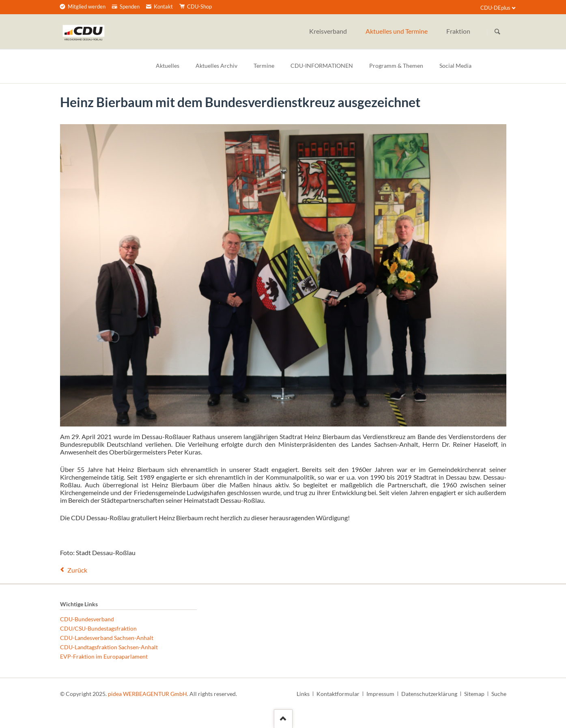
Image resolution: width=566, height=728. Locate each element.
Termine (264, 66)
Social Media (455, 66)
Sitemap (474, 694)
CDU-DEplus (495, 8)
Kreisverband (328, 31)
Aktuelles (168, 66)
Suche (499, 694)
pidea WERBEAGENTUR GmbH (147, 694)
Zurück (77, 570)
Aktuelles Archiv (216, 66)
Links (303, 694)
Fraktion (458, 31)
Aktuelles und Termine (397, 31)
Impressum (380, 694)
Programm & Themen (396, 66)
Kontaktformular (338, 694)
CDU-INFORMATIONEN (322, 66)
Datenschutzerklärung (429, 694)
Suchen (497, 32)
